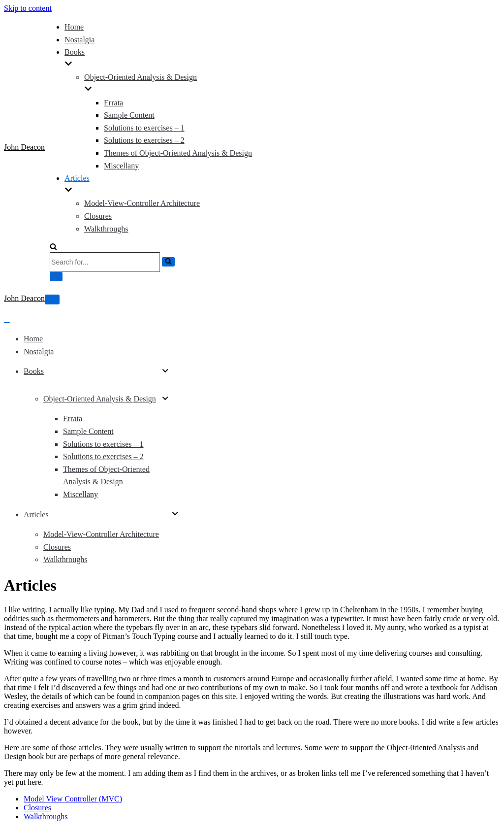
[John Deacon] (24, 147)
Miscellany (121, 166)
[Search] (53, 248)
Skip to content (28, 8)
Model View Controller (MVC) (73, 799)
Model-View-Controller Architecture (142, 203)
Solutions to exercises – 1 (144, 128)
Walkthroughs (106, 229)
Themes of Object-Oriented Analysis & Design (178, 153)
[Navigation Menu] (52, 300)
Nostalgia (79, 40)
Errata (113, 103)
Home (74, 27)
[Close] (56, 277)
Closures (98, 216)
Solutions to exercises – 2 (144, 140)
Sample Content (129, 115)
